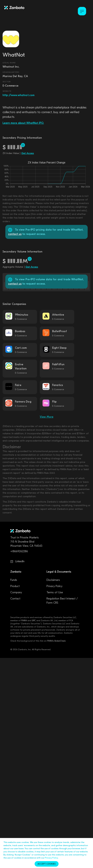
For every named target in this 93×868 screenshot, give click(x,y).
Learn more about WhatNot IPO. (23, 123)
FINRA (24, 621)
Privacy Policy (54, 586)
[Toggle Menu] (82, 11)
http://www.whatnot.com (19, 95)
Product (15, 586)
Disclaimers (53, 580)
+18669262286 (19, 551)
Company (16, 592)
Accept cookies (47, 864)
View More (47, 417)
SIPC (34, 621)
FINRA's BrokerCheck (56, 641)
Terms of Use (55, 592)
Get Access (28, 153)
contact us (15, 234)
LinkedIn (17, 561)
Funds (14, 580)
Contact (15, 599)
